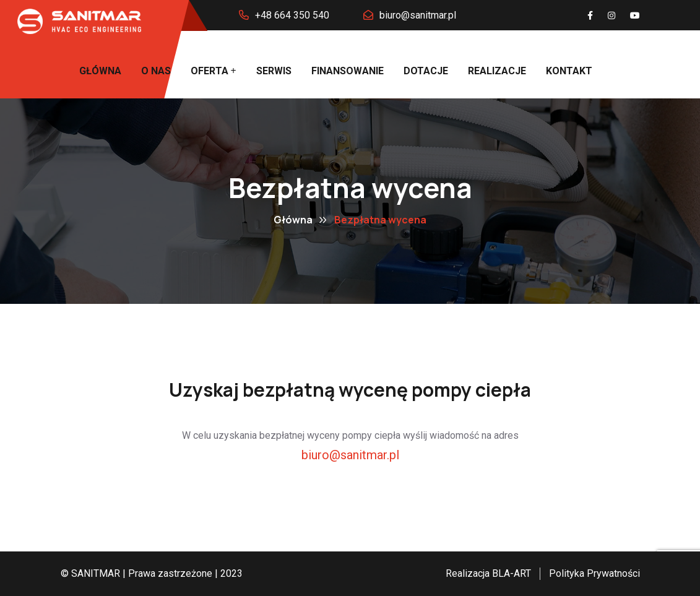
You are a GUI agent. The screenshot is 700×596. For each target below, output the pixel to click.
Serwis (274, 71)
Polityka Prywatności (594, 573)
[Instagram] (611, 15)
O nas (156, 71)
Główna (100, 71)
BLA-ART (512, 573)
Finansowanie (348, 71)
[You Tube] (635, 15)
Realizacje (497, 71)
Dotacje (426, 71)
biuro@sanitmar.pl (418, 15)
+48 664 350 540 (292, 15)
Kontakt (569, 71)
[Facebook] (590, 15)
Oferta (210, 71)
